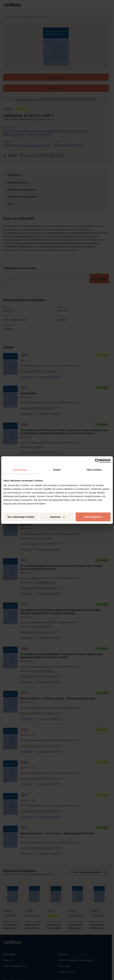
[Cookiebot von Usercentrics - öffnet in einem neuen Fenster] (97, 461)
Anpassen (57, 517)
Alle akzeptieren (93, 517)
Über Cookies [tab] (94, 470)
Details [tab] (57, 470)
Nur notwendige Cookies (21, 517)
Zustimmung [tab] (20, 470)
